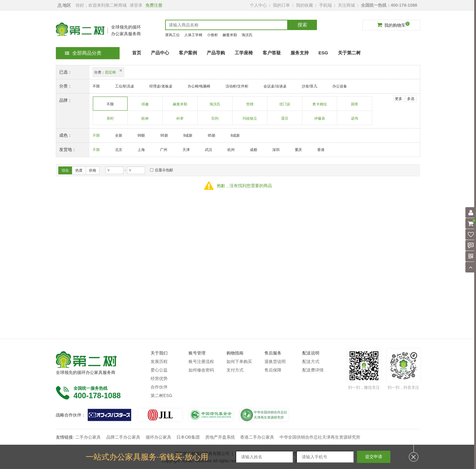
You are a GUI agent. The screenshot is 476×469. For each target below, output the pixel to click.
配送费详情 (313, 370)
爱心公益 (159, 370)
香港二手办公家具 (257, 437)
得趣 (145, 106)
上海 (141, 150)
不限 (96, 86)
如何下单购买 (239, 361)
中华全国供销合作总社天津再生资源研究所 (320, 437)
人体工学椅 (193, 35)
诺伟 (355, 121)
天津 (186, 150)
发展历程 (159, 361)
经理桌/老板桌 (161, 86)
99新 (141, 135)
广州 (164, 150)
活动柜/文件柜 (237, 86)
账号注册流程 (201, 361)
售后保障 (273, 370)
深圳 (276, 150)
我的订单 (281, 5)
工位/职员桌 (125, 86)
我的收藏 (304, 5)
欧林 (145, 121)
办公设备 (340, 86)
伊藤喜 (320, 121)
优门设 (285, 106)
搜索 (302, 25)
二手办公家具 (88, 437)
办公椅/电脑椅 (199, 86)
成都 (253, 150)
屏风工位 (172, 35)
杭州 (231, 150)
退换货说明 (275, 361)
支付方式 (235, 370)
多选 (411, 99)
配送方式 (311, 361)
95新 (164, 135)
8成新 (235, 135)
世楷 (250, 106)
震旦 (285, 121)
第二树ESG (161, 395)
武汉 (209, 150)
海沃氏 (247, 35)
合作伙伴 (159, 387)
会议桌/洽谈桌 (275, 86)
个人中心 (258, 5)
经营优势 (159, 378)
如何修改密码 (201, 370)
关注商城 (346, 5)
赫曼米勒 (230, 35)
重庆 (298, 150)
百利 (215, 121)
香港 (321, 150)
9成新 (188, 135)
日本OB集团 (188, 437)
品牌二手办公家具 (123, 437)
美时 (110, 121)
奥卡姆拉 (320, 106)
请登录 (136, 5)
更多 (399, 99)
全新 (119, 135)
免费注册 (154, 5)
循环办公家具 (158, 437)
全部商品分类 (83, 53)
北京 (119, 150)
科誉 (180, 121)
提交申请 (374, 457)
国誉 (355, 106)
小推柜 (212, 35)
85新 (211, 135)
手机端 (325, 5)
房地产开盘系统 (220, 437)
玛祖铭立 (250, 121)
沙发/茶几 (309, 86)
